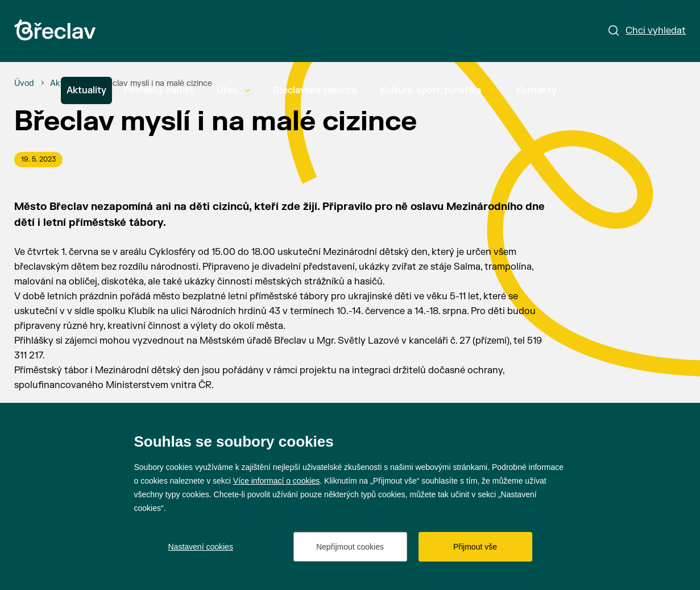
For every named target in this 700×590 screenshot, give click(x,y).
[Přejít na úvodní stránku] (55, 30)
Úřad (233, 90)
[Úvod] (24, 84)
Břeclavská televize (315, 90)
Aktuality (86, 90)
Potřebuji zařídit (159, 90)
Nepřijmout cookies (350, 547)
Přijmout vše (475, 547)
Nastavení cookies (201, 547)
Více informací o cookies (277, 481)
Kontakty (537, 90)
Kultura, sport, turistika (437, 90)
